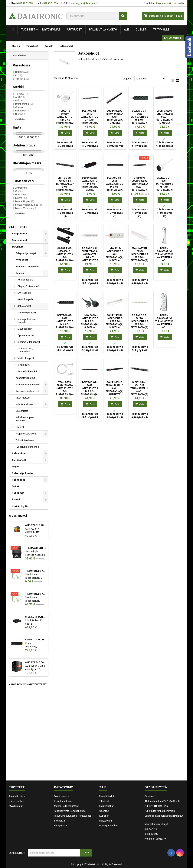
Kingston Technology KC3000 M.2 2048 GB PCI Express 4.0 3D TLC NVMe (35, 640)
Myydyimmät (51, 30)
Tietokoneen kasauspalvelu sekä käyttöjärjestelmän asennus (35, 594)
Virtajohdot (24, 365)
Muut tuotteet (23, 398)
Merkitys (151, 79)
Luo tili (180, 3)
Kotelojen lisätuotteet (27, 391)
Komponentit (19, 234)
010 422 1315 (25, 3)
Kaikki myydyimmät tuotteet (28, 686)
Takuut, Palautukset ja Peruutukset (72, 816)
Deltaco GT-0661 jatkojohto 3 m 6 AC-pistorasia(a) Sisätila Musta (114, 187)
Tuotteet (28, 30)
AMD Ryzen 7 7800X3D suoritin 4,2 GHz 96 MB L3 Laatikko (35, 525)
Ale (126, 30)
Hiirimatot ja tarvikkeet (28, 266)
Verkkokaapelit (26, 358)
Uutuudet (75, 30)
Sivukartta (59, 821)
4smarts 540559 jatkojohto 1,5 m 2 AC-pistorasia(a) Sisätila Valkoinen (65, 120)
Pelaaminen (19, 453)
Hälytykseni (106, 821)
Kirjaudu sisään (164, 3)
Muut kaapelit (25, 329)
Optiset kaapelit (26, 335)
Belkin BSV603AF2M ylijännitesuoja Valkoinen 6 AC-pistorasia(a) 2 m (166, 257)
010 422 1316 (51, 3)
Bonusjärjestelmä (109, 826)
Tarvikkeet (18, 247)
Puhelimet (18, 493)
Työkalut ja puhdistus (27, 447)
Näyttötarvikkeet (25, 404)
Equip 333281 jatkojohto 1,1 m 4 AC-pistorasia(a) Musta (90, 184)
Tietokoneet (19, 460)
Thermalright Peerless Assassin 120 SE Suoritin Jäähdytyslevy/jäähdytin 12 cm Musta (35, 548)
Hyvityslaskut (106, 806)
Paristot (20, 427)
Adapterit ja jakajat (26, 253)
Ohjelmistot (22, 411)
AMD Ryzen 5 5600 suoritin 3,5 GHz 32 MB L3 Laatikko (35, 662)
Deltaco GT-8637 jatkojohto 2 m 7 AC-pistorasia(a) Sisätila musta (90, 391)
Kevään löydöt (20, 506)
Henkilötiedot (107, 796)
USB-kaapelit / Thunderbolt (25, 350)
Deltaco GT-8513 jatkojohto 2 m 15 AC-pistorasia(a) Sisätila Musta (90, 120)
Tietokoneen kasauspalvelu (35, 571)
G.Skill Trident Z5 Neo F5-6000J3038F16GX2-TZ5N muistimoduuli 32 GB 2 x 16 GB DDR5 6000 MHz (35, 617)
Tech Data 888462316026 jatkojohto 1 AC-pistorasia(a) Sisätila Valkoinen (65, 391)
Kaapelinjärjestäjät (28, 371)
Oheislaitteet (19, 240)
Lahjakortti (173, 38)
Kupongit (104, 816)
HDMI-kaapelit (25, 299)
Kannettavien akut (25, 378)
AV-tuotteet (22, 260)
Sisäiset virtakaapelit (29, 342)
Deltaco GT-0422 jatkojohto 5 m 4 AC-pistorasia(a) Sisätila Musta (139, 120)
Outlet (141, 30)
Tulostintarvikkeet (25, 440)
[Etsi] (96, 16)
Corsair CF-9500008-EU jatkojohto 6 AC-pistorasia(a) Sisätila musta (65, 257)
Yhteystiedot (61, 826)
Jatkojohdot (24, 306)
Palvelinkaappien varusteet (25, 419)
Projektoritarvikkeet (26, 434)
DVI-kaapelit (24, 293)
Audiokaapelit (25, 280)
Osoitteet (104, 811)
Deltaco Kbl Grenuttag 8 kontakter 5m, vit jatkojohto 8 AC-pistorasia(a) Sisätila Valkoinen (90, 260)
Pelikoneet (18, 480)
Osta (65, 133)
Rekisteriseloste (63, 801)
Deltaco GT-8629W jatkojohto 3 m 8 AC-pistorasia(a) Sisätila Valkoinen (139, 324)
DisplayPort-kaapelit (28, 286)
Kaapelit (20, 273)
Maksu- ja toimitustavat (67, 806)
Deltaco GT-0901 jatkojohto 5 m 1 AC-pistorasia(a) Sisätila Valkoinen (164, 187)
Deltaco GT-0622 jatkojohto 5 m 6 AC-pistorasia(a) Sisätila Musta (65, 324)
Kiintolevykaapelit (27, 313)
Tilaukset (104, 801)
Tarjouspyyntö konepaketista (70, 811)
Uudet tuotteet (17, 801)
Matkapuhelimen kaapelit (27, 321)
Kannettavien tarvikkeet (28, 384)
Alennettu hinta (17, 796)
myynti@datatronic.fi (87, 3)
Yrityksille (161, 30)
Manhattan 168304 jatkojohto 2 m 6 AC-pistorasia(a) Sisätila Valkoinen (139, 257)
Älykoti (16, 500)
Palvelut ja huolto (103, 30)
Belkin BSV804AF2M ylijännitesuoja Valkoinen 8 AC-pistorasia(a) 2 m (166, 324)
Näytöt (16, 467)
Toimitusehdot (62, 796)
